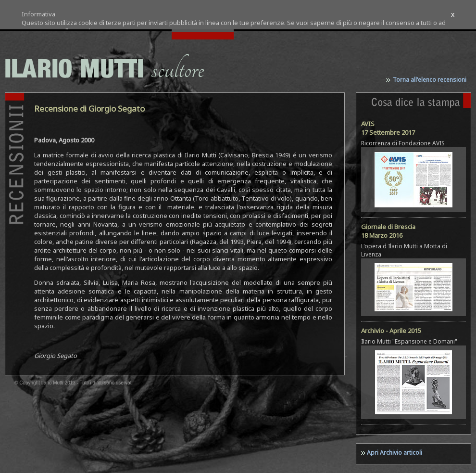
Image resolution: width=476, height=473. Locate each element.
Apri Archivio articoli (395, 453)
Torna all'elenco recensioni (430, 80)
